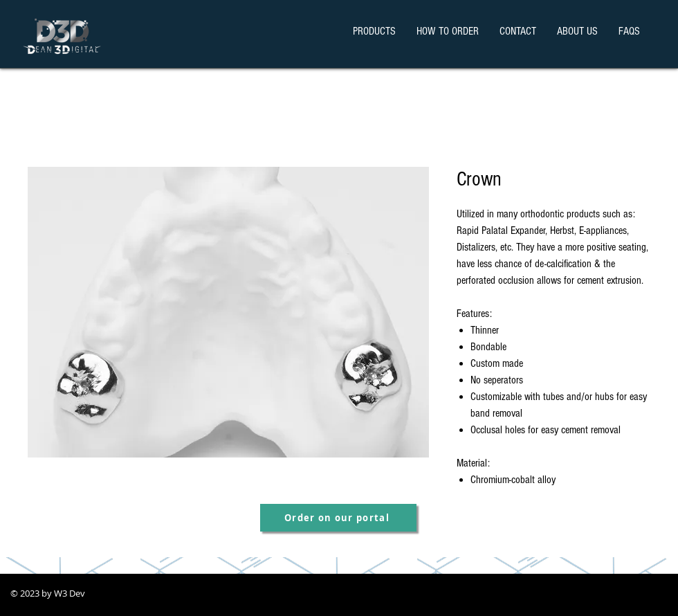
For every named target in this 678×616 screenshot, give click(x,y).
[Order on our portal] (338, 518)
